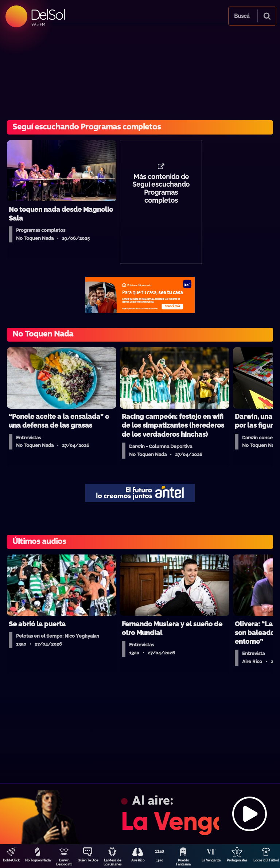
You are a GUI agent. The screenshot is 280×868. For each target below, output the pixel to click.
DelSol (48, 14)
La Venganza (211, 860)
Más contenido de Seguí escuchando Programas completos (161, 189)
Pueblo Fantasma (183, 862)
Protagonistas (237, 860)
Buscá (242, 16)
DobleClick (11, 860)
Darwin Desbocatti (64, 862)
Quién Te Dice (88, 860)
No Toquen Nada (38, 860)
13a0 (160, 860)
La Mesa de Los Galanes (112, 862)
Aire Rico (138, 860)
